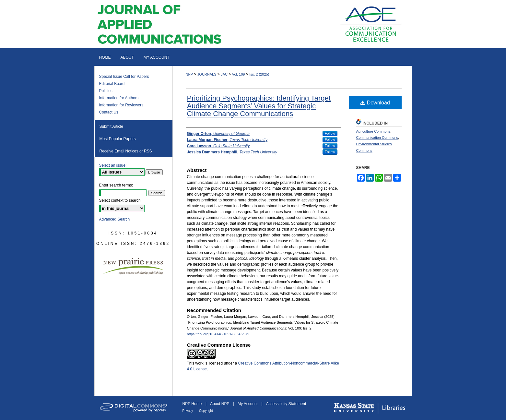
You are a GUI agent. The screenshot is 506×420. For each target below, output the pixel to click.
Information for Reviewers (121, 105)
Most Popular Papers (118, 139)
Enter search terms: (116, 185)
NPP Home (193, 404)
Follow (330, 133)
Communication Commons (377, 138)
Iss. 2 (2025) (259, 74)
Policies (106, 91)
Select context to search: (120, 200)
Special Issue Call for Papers (124, 77)
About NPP (220, 404)
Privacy (188, 411)
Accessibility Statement (286, 404)
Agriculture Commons (373, 131)
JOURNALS (207, 74)
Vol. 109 (239, 74)
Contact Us (109, 112)
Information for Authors (119, 98)
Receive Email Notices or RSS (126, 151)
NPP (189, 74)
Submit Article (111, 126)
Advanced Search (115, 219)
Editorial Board (112, 84)
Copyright (206, 411)
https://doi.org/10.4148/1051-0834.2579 (218, 334)
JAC (224, 74)
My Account (248, 404)
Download (375, 103)
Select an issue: (113, 165)
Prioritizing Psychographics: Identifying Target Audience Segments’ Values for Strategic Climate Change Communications (259, 106)
